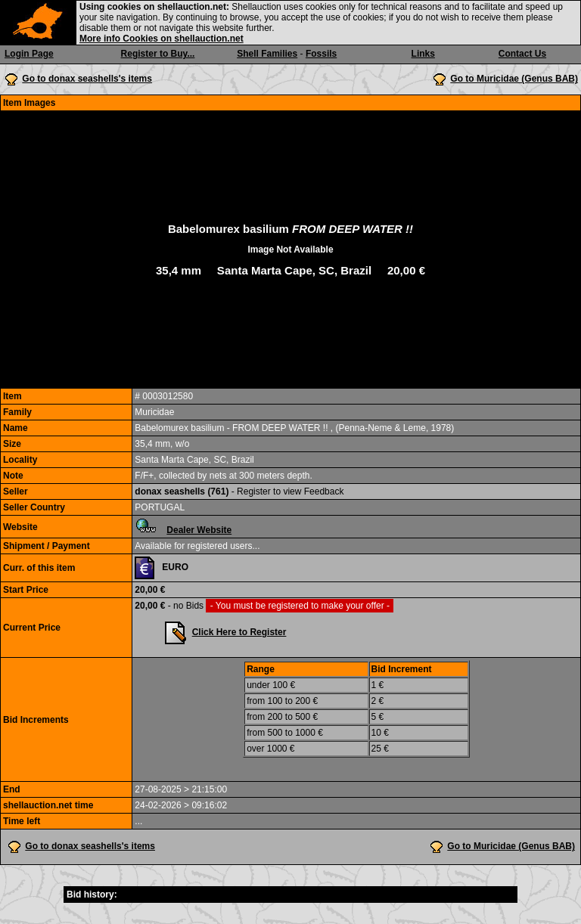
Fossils (321, 54)
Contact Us (522, 54)
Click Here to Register (239, 632)
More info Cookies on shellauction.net (162, 39)
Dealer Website (199, 530)
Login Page (29, 54)
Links (423, 54)
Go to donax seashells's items (87, 79)
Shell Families (267, 54)
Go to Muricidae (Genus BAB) (514, 79)
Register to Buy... (158, 54)
